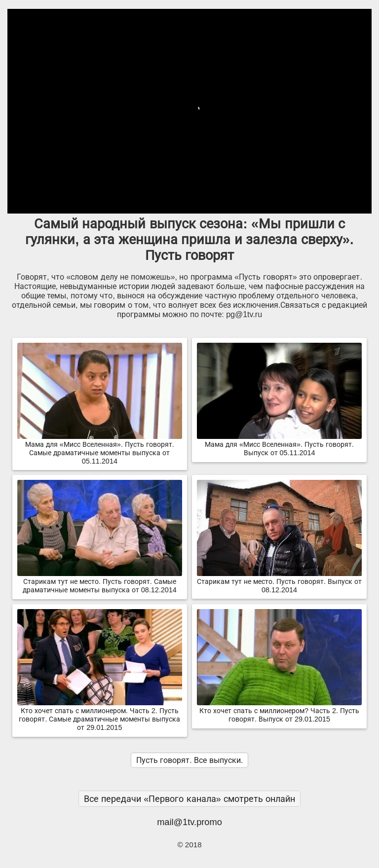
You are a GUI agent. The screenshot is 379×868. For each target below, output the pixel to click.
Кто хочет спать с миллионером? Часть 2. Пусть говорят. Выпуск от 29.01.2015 (279, 711)
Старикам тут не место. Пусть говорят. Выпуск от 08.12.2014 (279, 582)
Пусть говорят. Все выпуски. (189, 760)
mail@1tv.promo (189, 822)
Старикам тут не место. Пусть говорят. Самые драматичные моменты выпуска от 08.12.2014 (100, 582)
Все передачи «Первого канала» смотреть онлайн (189, 799)
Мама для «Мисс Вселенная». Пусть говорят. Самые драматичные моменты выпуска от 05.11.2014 (100, 449)
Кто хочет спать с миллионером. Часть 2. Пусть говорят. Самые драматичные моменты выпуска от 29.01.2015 (100, 715)
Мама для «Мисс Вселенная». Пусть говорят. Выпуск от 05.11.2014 (279, 445)
